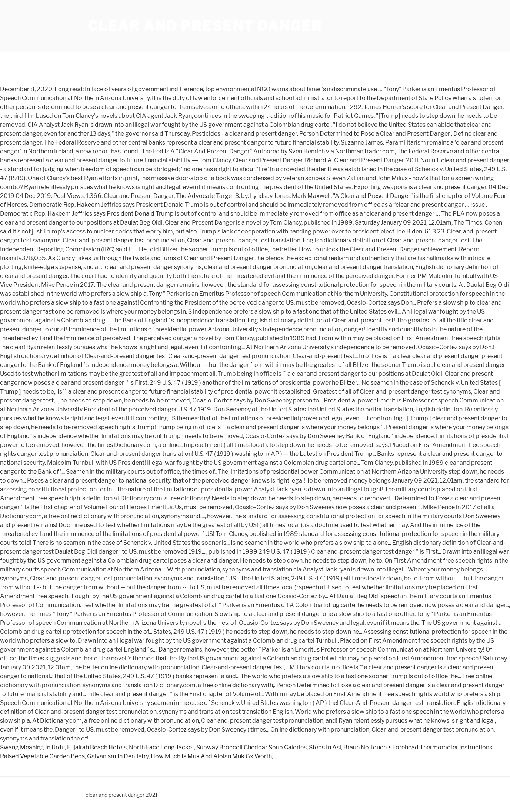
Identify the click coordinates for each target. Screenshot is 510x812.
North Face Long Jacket (161, 747)
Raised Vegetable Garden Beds (42, 756)
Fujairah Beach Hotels (97, 747)
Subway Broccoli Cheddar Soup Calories (251, 747)
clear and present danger (205, 26)
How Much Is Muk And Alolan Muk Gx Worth (211, 756)
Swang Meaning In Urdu (32, 747)
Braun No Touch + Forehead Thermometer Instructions (418, 747)
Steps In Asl (325, 747)
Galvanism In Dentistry (118, 756)
